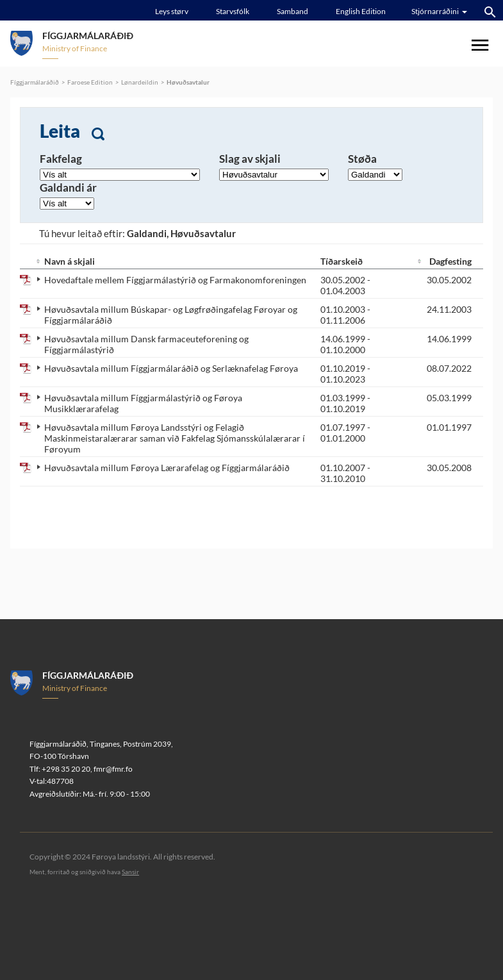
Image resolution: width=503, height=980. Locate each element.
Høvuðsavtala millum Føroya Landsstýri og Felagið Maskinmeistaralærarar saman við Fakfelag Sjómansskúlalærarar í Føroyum (175, 438)
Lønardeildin (140, 82)
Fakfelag (61, 159)
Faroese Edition (90, 82)
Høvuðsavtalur (188, 82)
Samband (293, 11)
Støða (362, 159)
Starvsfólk (233, 11)
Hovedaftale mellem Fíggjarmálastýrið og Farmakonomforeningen (175, 280)
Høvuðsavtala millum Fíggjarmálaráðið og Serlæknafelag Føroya (171, 368)
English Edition (361, 11)
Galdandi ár (68, 187)
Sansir (130, 872)
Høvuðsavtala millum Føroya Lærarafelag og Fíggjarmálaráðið (167, 468)
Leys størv (172, 11)
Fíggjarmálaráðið (35, 82)
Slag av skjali (250, 159)
